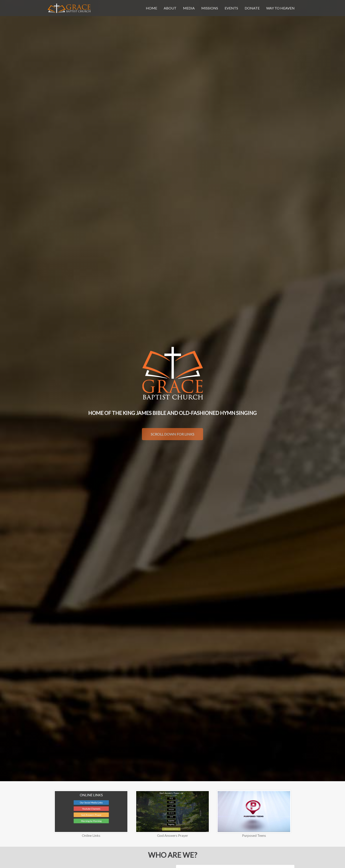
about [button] (170, 8)
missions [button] (210, 8)
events (231, 8)
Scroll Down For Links (172, 434)
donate (252, 8)
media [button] (189, 8)
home (151, 8)
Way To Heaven (280, 8)
